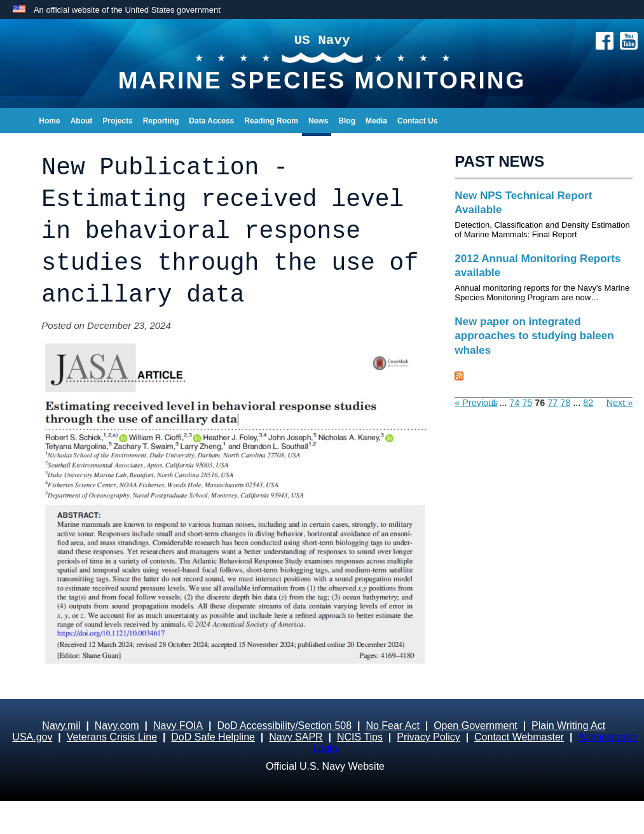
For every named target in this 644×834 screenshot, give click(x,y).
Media (376, 121)
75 (527, 403)
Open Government (476, 726)
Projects (117, 121)
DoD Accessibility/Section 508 (284, 726)
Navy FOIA (178, 726)
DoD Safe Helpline (213, 737)
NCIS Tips (360, 737)
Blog (347, 121)
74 (514, 403)
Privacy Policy (428, 737)
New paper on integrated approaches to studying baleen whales (534, 336)
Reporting (161, 121)
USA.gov (32, 737)
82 (588, 403)
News (318, 121)
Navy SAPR (296, 737)
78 (565, 403)
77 (552, 403)
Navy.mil (61, 726)
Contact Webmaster (519, 737)
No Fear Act (392, 726)
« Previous (476, 403)
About (82, 121)
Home (49, 121)
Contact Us (417, 121)
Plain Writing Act (568, 726)
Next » (620, 403)
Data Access (211, 121)
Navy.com (117, 726)
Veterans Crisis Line (112, 737)
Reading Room (271, 121)
